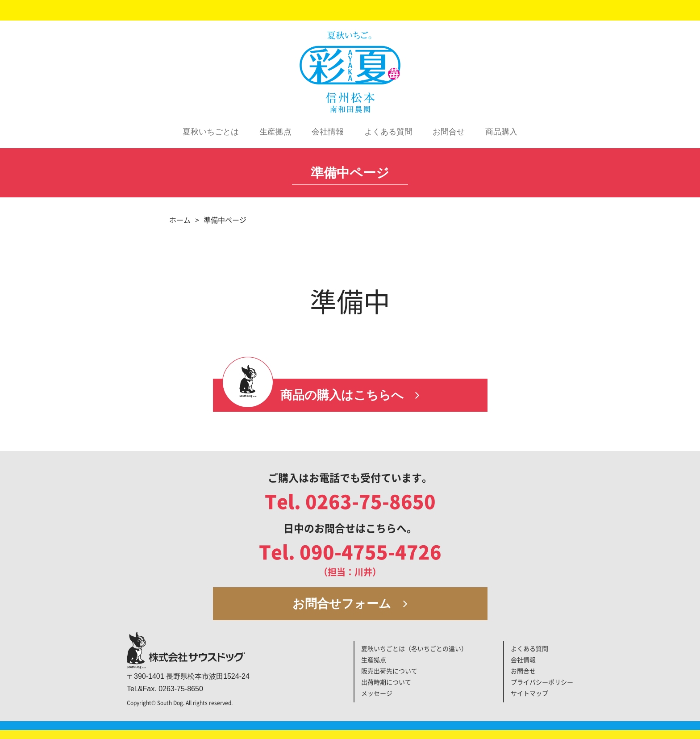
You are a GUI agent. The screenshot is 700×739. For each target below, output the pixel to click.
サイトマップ (529, 693)
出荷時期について (386, 682)
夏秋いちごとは (211, 132)
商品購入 (501, 132)
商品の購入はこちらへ (350, 395)
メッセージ (377, 693)
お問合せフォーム (350, 604)
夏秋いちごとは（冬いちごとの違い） (414, 649)
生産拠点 (275, 132)
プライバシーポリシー (542, 682)
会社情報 (328, 132)
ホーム (180, 220)
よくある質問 (388, 132)
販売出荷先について (389, 671)
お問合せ (449, 132)
